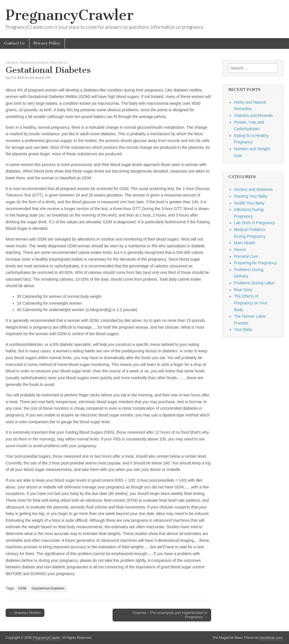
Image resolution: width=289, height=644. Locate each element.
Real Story (243, 290)
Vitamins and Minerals (253, 115)
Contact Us (15, 43)
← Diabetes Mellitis (25, 613)
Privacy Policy (47, 43)
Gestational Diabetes (48, 588)
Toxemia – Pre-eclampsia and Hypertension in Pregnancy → (170, 615)
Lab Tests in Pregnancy (254, 223)
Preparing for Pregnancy (255, 263)
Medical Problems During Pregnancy (37, 63)
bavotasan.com (271, 638)
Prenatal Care (246, 256)
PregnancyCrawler (70, 15)
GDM (22, 588)
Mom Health (245, 243)
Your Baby (243, 329)
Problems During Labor (254, 283)
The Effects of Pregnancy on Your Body (251, 303)
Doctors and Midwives (253, 189)
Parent (240, 250)
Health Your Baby (249, 203)
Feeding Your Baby (251, 196)
